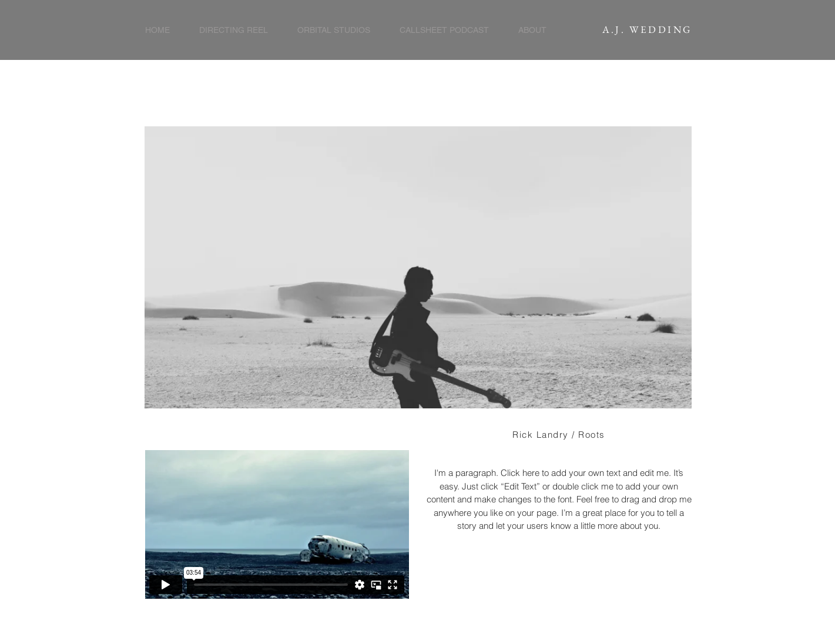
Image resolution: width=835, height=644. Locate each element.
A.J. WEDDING (647, 29)
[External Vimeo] (277, 524)
